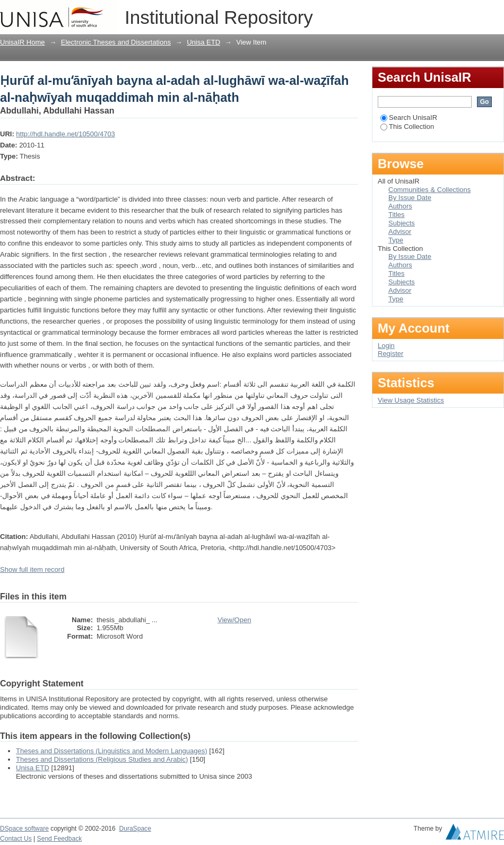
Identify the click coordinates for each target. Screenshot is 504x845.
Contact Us (16, 839)
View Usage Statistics (411, 400)
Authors (400, 206)
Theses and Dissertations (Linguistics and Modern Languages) (112, 751)
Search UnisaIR (409, 117)
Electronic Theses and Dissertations (116, 42)
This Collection (407, 127)
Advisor (400, 232)
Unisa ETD (203, 42)
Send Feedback (60, 839)
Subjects (402, 223)
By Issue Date (410, 198)
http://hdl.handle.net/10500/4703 (66, 134)
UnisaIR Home (23, 42)
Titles (397, 215)
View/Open (234, 620)
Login (496, 13)
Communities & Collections (429, 190)
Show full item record (32, 569)
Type (396, 240)
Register (390, 354)
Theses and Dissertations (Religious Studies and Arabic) (102, 759)
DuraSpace (135, 829)
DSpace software (24, 829)
